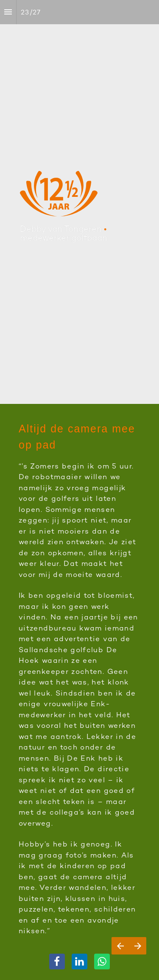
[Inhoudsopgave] (8, 12)
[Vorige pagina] (120, 946)
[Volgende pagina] (138, 946)
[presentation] (79, 202)
